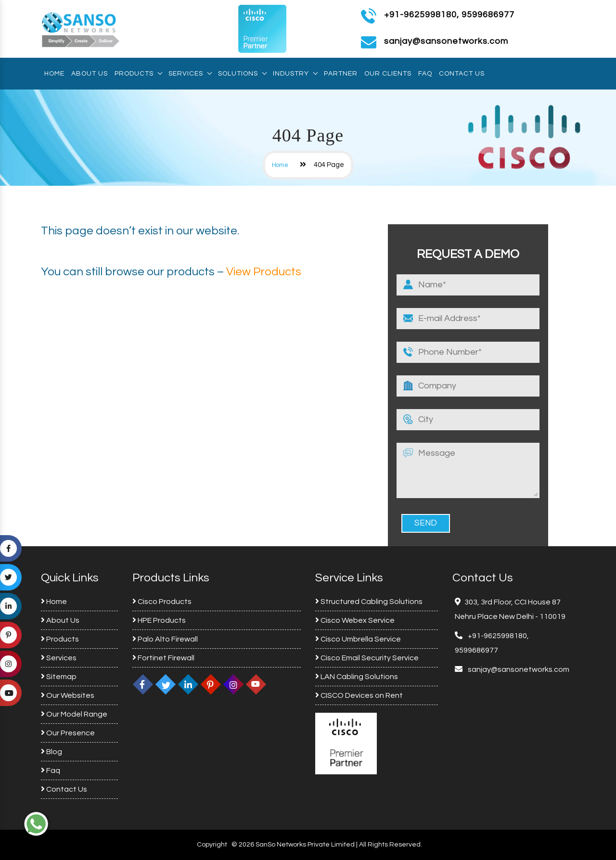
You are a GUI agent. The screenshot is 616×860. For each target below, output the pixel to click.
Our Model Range (74, 714)
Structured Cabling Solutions (369, 602)
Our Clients (388, 74)
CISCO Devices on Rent (359, 695)
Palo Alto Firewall (165, 639)
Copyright (212, 845)
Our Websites (68, 695)
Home (54, 74)
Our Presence (68, 733)
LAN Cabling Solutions (357, 677)
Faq (425, 74)
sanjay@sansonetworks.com (518, 669)
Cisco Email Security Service (367, 658)
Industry (295, 74)
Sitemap (59, 677)
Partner (341, 74)
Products (138, 74)
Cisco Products (162, 602)
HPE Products (159, 620)
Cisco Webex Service (355, 620)
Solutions (242, 74)
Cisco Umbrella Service (358, 639)
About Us (90, 74)
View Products (264, 272)
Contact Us (462, 74)
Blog (51, 752)
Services (190, 74)
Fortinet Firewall (163, 658)
